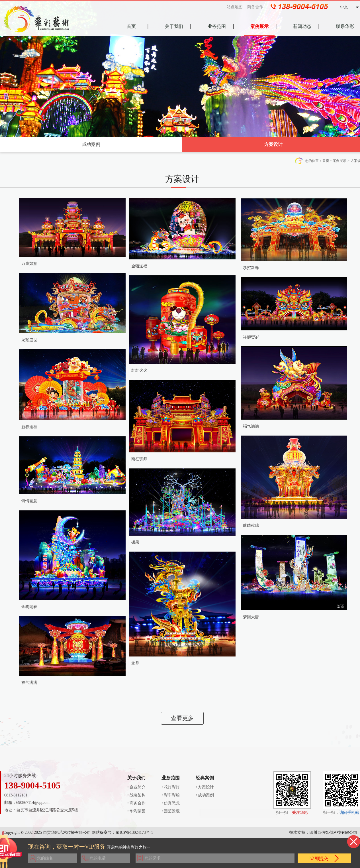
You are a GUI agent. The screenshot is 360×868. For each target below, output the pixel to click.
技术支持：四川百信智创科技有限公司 (323, 833)
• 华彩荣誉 (136, 811)
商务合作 (257, 7)
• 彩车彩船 (171, 795)
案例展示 (339, 161)
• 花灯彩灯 (171, 787)
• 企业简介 (136, 787)
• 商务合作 (136, 803)
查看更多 (182, 718)
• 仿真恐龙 (171, 803)
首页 (326, 161)
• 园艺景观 (171, 811)
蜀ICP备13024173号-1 (134, 833)
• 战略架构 (136, 795)
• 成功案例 (205, 795)
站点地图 (236, 7)
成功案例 (91, 144)
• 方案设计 (205, 787)
